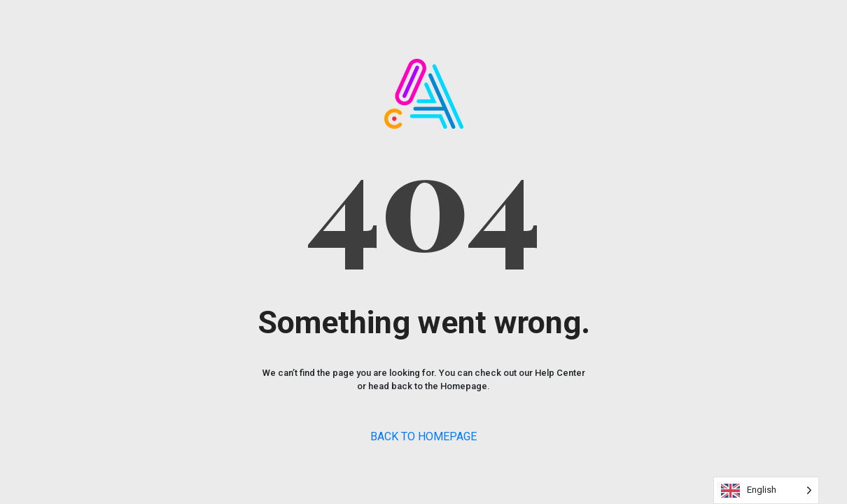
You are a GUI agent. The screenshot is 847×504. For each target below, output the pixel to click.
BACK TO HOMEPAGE (423, 436)
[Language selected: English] (766, 490)
